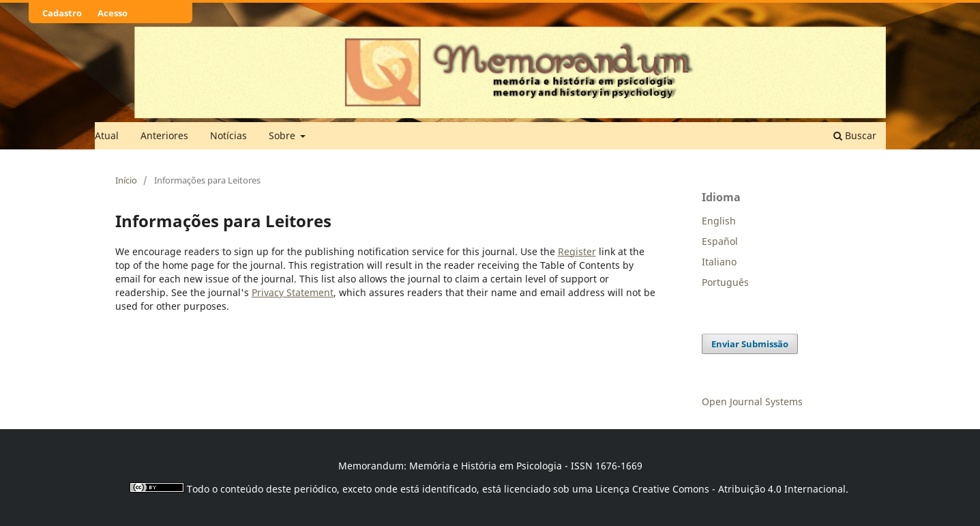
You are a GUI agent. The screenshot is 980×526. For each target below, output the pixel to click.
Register (577, 251)
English (719, 221)
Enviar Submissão (750, 344)
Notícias (228, 135)
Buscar (855, 135)
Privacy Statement (293, 292)
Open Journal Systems (752, 401)
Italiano (719, 262)
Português (725, 282)
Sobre (283, 135)
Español (720, 241)
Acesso (113, 13)
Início (126, 180)
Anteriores (164, 135)
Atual (107, 135)
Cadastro (62, 13)
